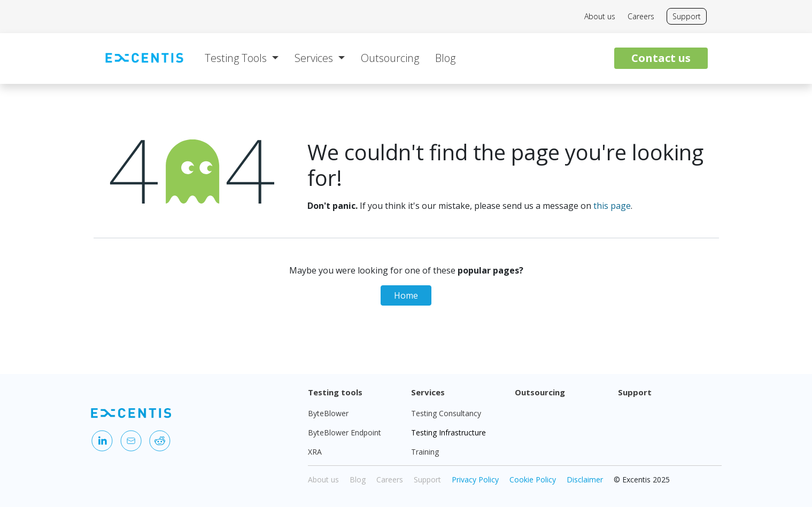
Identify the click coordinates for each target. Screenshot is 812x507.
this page (612, 206)
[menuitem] (242, 58)
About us (600, 16)
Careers (641, 16)
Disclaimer (585, 479)
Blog (358, 479)
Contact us (661, 58)
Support (687, 16)
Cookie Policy (533, 479)
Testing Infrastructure (448, 432)
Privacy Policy (475, 479)
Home (406, 295)
